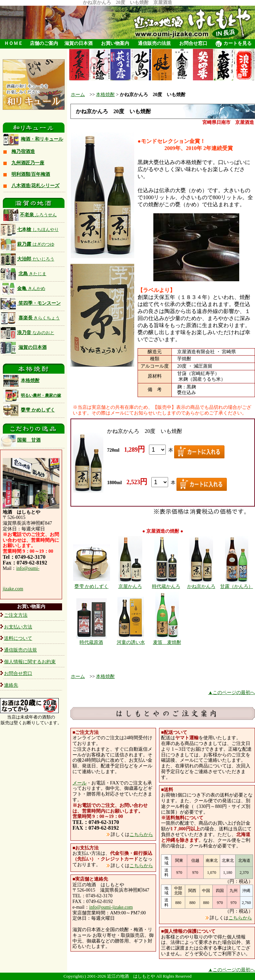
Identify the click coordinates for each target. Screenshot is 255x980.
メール (80, 783)
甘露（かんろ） (237, 586)
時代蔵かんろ (166, 586)
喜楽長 (39, 318)
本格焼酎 (30, 381)
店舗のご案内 (44, 43)
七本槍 (30, 230)
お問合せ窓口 (193, 43)
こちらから (141, 835)
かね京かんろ (201, 586)
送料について (18, 638)
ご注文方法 (16, 615)
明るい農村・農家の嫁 (41, 395)
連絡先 (11, 685)
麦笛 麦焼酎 (167, 642)
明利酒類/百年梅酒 (31, 174)
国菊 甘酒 (21, 440)
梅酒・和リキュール (42, 139)
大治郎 (36, 259)
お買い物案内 (115, 43)
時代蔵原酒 (91, 642)
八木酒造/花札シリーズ (36, 186)
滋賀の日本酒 (79, 43)
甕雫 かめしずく (38, 410)
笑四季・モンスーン (40, 303)
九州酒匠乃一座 (28, 163)
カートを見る (234, 44)
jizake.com (13, 589)
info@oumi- (28, 568)
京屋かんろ (130, 586)
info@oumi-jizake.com (111, 907)
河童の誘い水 (131, 642)
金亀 (23, 288)
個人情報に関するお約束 (30, 662)
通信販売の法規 (154, 43)
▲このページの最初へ (232, 693)
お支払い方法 (18, 627)
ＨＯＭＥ (13, 43)
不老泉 (30, 215)
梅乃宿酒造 (23, 152)
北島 (33, 274)
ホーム (78, 95)
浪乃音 (28, 333)
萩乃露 (28, 244)
